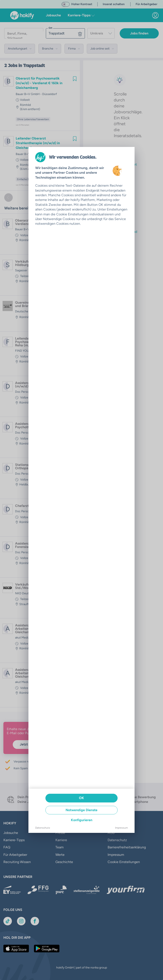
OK (81, 798)
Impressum (121, 828)
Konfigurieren (82, 820)
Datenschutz (43, 828)
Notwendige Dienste (81, 810)
